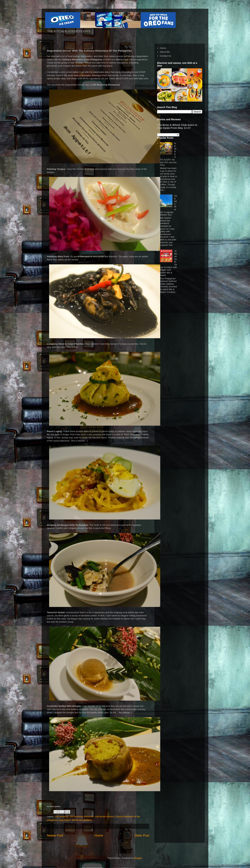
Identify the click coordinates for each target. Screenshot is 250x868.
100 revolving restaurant (82, 816)
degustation (65, 820)
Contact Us (165, 56)
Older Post (142, 835)
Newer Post (55, 835)
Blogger (138, 858)
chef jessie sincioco (105, 816)
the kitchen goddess (82, 820)
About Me (165, 52)
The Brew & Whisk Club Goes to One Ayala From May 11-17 (177, 126)
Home (99, 835)
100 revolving (62, 816)
